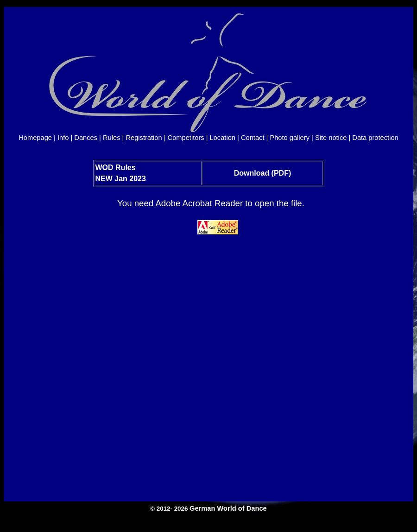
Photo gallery (290, 138)
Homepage (35, 138)
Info (63, 138)
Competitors (186, 138)
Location (223, 138)
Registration (144, 138)
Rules (111, 138)
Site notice (331, 138)
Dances (86, 138)
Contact (253, 138)
